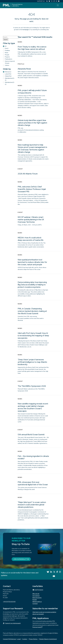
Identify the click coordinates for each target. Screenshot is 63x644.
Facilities (7, 50)
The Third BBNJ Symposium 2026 (32, 386)
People (7, 55)
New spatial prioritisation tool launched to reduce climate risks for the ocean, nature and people (32, 262)
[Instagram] (56, 1)
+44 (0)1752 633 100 (9, 602)
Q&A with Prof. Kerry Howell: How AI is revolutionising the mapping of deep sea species (33, 336)
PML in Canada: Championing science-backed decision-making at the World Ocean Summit (32, 311)
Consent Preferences (9, 639)
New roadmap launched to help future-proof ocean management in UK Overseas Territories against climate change (32, 148)
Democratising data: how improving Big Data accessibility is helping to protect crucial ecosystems (32, 285)
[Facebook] (54, 1)
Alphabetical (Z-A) (10, 83)
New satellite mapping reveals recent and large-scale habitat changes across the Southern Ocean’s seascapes (33, 407)
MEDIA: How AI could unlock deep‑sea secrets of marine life (31, 239)
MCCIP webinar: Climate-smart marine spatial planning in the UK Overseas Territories (31, 220)
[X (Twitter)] (52, 1)
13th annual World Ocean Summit (31, 435)
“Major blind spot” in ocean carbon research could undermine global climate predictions (32, 505)
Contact (35, 604)
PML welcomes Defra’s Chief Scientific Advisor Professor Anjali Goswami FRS (32, 189)
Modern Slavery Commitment (48, 639)
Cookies (25, 639)
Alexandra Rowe (24, 69)
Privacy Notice (33, 639)
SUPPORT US (41, 1)
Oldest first (8, 76)
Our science (36, 596)
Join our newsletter (21, 559)
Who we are (36, 594)
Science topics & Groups (10, 62)
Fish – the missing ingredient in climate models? (33, 457)
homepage (26, 30)
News (7, 53)
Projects (7, 57)
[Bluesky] (49, 1)
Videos (7, 65)
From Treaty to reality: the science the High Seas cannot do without (32, 48)
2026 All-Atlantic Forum (28, 174)
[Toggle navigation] (58, 5)
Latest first (8, 74)
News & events (37, 598)
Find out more (37, 627)
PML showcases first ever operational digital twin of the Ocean (33, 483)
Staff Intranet (38, 590)
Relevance (8, 72)
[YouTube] (59, 1)
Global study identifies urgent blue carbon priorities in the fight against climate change (32, 123)
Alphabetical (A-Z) (10, 79)
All (6, 46)
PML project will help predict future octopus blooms (32, 92)
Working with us (37, 602)
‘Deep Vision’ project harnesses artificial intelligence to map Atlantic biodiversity (32, 362)
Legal (19, 639)
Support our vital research (13, 623)
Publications (8, 59)
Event (7, 48)
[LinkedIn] (47, 1)
